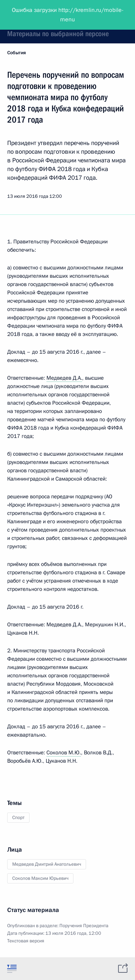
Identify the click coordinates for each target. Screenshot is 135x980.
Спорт (18, 818)
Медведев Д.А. (64, 378)
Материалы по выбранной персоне (58, 34)
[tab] (12, 968)
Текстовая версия (26, 941)
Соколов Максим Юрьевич (40, 878)
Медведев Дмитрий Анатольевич (47, 864)
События (17, 53)
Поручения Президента (84, 926)
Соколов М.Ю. (64, 753)
